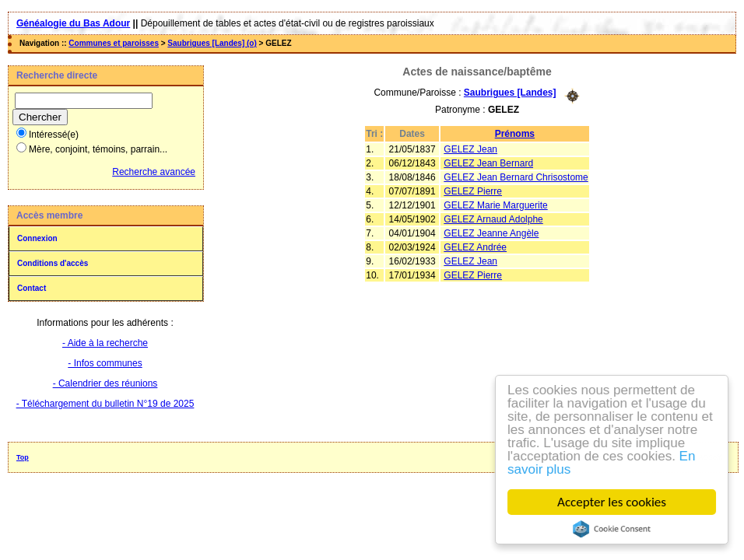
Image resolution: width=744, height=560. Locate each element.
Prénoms (515, 134)
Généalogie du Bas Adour (73, 23)
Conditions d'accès (53, 263)
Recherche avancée (154, 172)
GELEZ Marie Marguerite (495, 205)
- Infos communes (105, 363)
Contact (32, 288)
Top (23, 457)
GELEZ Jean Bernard (488, 163)
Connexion (37, 238)
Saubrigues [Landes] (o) (212, 43)
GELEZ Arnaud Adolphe (493, 219)
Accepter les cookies (612, 502)
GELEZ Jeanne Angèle (491, 233)
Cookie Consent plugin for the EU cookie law (612, 529)
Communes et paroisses (114, 43)
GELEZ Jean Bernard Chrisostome (516, 177)
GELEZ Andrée (475, 247)
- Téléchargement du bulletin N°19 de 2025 (105, 404)
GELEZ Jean (470, 149)
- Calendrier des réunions (105, 383)
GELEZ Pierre (473, 191)
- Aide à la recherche (105, 343)
